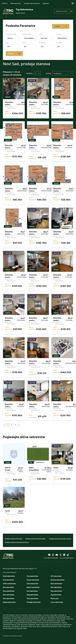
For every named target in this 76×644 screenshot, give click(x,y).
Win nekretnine (56, 586)
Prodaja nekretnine (34, 601)
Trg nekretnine (56, 593)
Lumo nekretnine (57, 601)
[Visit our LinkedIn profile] (64, 554)
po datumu (58, 72)
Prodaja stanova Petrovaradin (35, 537)
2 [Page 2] (12, 423)
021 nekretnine (56, 575)
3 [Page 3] (15, 423)
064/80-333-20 (20, 13)
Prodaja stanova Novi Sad (13, 537)
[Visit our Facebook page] (49, 554)
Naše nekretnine (16, 3)
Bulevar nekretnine (58, 578)
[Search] (71, 11)
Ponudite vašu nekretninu (32, 3)
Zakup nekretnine (9, 601)
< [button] (4, 423)
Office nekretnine (9, 582)
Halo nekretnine (33, 582)
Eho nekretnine (8, 586)
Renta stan (55, 597)
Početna (5, 3)
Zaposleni (46, 3)
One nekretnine (32, 597)
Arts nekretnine (8, 597)
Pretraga (14, 52)
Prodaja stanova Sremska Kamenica (17, 541)
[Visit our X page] (60, 554)
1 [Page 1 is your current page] (8, 423)
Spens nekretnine (33, 586)
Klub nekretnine (56, 582)
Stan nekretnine (9, 590)
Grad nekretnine (9, 575)
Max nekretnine (8, 593)
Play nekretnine (56, 590)
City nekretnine (32, 575)
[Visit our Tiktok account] (68, 554)
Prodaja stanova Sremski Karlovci (60, 537)
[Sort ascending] (36, 72)
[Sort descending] (39, 72)
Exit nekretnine (32, 590)
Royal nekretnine (33, 578)
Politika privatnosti (51, 557)
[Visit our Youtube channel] (57, 554)
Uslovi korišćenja (66, 557)
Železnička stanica (64, 37)
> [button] (19, 423)
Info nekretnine (8, 578)
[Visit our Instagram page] (53, 554)
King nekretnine (32, 593)
